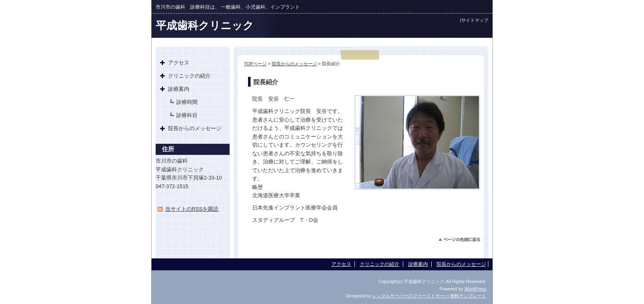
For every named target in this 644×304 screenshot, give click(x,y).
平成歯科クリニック (205, 25)
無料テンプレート (468, 296)
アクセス (179, 63)
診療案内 (179, 89)
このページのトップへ (459, 240)
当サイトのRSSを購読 (192, 209)
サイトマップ (475, 20)
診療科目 (187, 115)
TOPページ (255, 64)
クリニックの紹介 (189, 76)
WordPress (475, 289)
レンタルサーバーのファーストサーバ (411, 296)
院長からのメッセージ (294, 64)
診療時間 (187, 102)
